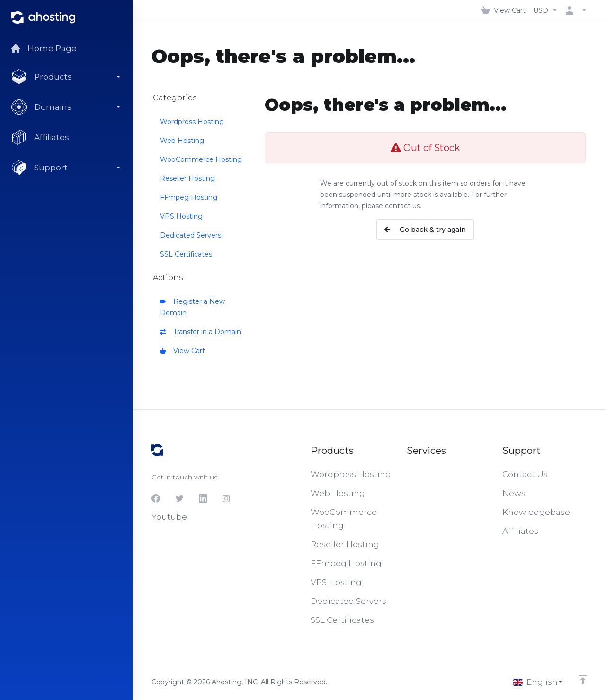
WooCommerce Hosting (201, 159)
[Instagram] (227, 498)
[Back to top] (583, 680)
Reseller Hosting (187, 178)
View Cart (183, 351)
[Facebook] (156, 498)
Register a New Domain (192, 307)
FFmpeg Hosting (189, 197)
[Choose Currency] (545, 10)
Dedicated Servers (191, 235)
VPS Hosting (181, 216)
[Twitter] (179, 498)
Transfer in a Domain (201, 332)
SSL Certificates (186, 254)
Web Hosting (182, 141)
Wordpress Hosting (192, 122)
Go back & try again (425, 230)
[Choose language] (538, 682)
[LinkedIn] (203, 498)
